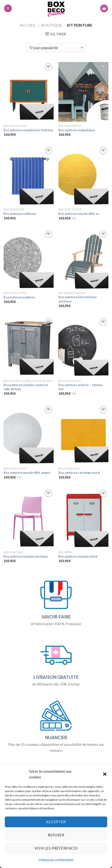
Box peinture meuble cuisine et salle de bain (26, 387)
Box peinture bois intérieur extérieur (78, 299)
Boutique (51, 25)
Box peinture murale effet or (79, 214)
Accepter (56, 822)
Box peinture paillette (19, 297)
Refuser (56, 835)
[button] (105, 774)
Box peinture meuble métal (78, 556)
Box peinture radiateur (20, 214)
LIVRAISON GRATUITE (56, 677)
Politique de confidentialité (56, 859)
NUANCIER (56, 737)
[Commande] (56, 48)
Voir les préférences (56, 848)
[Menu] (8, 9)
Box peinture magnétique (77, 130)
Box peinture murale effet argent (27, 473)
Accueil (28, 25)
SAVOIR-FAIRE (56, 617)
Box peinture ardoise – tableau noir (81, 387)
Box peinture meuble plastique (26, 556)
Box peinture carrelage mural (79, 473)
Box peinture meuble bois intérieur (28, 130)
